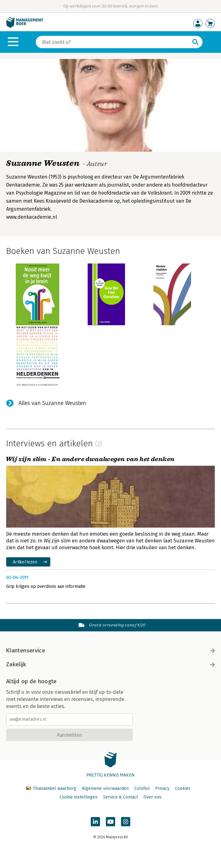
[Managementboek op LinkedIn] (95, 822)
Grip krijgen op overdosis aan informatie (46, 586)
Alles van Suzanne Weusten (52, 403)
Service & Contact (121, 797)
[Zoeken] (113, 42)
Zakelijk (111, 664)
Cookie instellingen (79, 797)
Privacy (162, 788)
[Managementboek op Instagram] (126, 822)
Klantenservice (111, 651)
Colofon (142, 788)
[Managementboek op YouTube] (111, 822)
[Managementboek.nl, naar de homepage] (25, 26)
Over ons (152, 797)
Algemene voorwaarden (105, 788)
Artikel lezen (25, 562)
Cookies (183, 788)
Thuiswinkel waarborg (52, 788)
